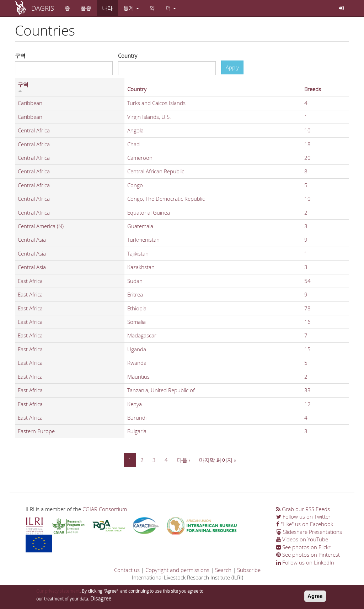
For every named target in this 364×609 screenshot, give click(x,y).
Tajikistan (138, 253)
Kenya (135, 404)
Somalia (136, 322)
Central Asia (32, 240)
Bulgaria (137, 431)
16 (307, 322)
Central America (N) (41, 226)
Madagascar (142, 335)
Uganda (137, 349)
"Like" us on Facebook (305, 524)
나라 (107, 8)
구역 (20, 56)
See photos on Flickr (303, 547)
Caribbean (30, 103)
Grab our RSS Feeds (303, 509)
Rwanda (137, 363)
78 (307, 308)
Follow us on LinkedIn (305, 562)
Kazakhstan (141, 267)
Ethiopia (137, 308)
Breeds (313, 89)
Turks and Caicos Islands (156, 103)
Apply (232, 67)
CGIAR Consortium (105, 509)
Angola (135, 130)
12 (307, 404)
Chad (133, 144)
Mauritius (138, 377)
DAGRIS (43, 8)
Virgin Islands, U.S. (149, 117)
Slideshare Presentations (309, 532)
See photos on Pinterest (308, 555)
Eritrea (135, 294)
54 (307, 281)
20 (307, 158)
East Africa (30, 281)
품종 (86, 8)
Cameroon (140, 158)
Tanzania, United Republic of (161, 390)
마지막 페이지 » (218, 460)
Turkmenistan (143, 240)
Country (128, 56)
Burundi (137, 418)
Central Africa (34, 130)
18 (307, 144)
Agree (315, 598)
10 (307, 130)
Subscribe (249, 570)
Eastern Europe (36, 431)
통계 (131, 8)
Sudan (135, 281)
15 (307, 349)
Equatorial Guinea (149, 212)
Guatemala (140, 226)
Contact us (127, 570)
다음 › (183, 460)
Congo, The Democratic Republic (166, 199)
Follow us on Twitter (303, 516)
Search (223, 570)
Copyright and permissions (177, 570)
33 (307, 390)
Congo (135, 185)
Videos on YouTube (302, 539)
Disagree (101, 600)
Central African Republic (156, 171)
